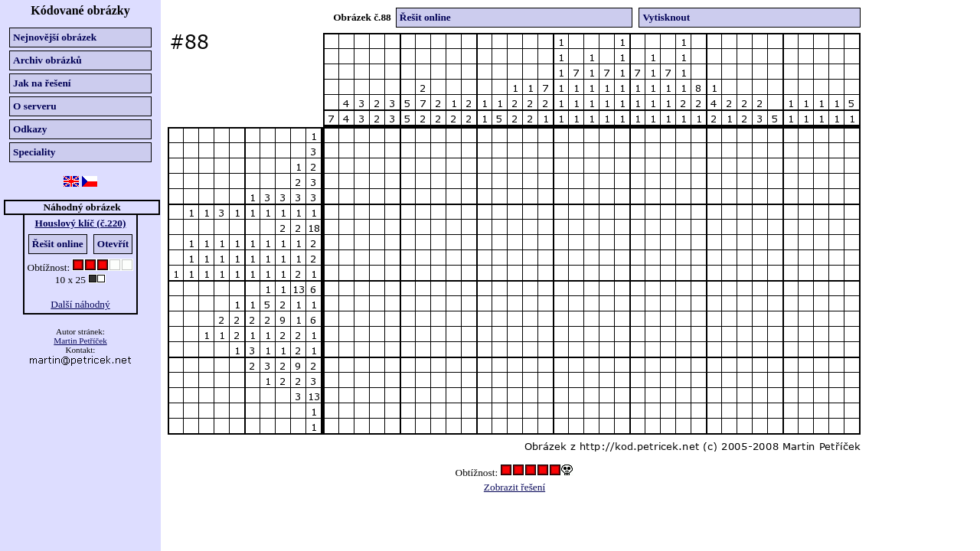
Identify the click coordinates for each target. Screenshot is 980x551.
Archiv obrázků (47, 60)
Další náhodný (80, 304)
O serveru (35, 106)
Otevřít (113, 244)
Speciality (34, 152)
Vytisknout (666, 17)
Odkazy (30, 129)
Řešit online (58, 244)
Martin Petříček (80, 341)
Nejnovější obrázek (55, 37)
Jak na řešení (42, 83)
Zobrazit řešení (514, 487)
